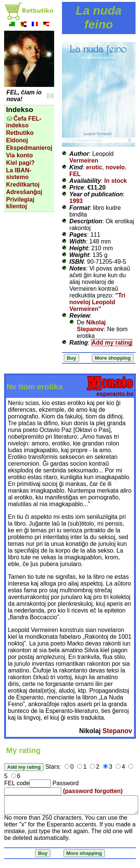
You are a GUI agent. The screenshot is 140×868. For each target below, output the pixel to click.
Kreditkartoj (23, 185)
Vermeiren (84, 161)
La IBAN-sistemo (19, 174)
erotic (94, 167)
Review (80, 316)
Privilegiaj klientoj (20, 203)
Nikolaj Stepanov (91, 326)
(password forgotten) (93, 791)
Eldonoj (17, 140)
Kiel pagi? (20, 163)
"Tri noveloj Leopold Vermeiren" (97, 302)
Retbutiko (20, 133)
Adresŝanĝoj (24, 192)
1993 (76, 201)
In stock (115, 181)
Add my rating (112, 343)
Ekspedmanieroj (29, 148)
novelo (115, 167)
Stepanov (117, 731)
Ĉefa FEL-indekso (24, 122)
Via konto (19, 155)
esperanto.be (115, 394)
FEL (75, 174)
